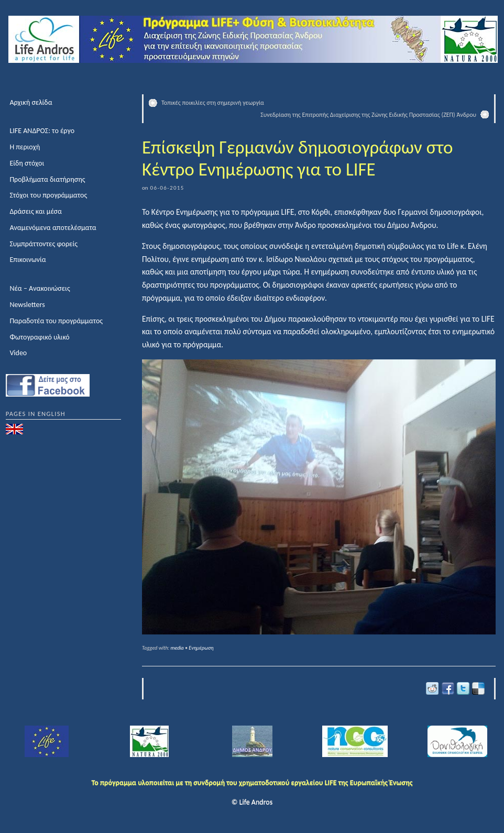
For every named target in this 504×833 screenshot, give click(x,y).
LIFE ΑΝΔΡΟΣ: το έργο (42, 131)
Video (18, 353)
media (177, 648)
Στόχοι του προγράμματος (48, 195)
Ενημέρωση (201, 648)
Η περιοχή (25, 147)
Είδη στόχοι (27, 163)
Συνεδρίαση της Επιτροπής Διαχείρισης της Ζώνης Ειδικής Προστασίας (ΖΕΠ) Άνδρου (368, 115)
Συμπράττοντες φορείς (43, 244)
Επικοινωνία (28, 260)
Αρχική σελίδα (31, 102)
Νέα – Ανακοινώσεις (40, 288)
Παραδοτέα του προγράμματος (56, 321)
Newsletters (27, 305)
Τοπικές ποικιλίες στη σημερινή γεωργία (213, 103)
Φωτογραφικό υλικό (39, 337)
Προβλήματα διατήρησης (47, 179)
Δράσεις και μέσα (36, 211)
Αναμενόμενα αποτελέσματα (53, 228)
